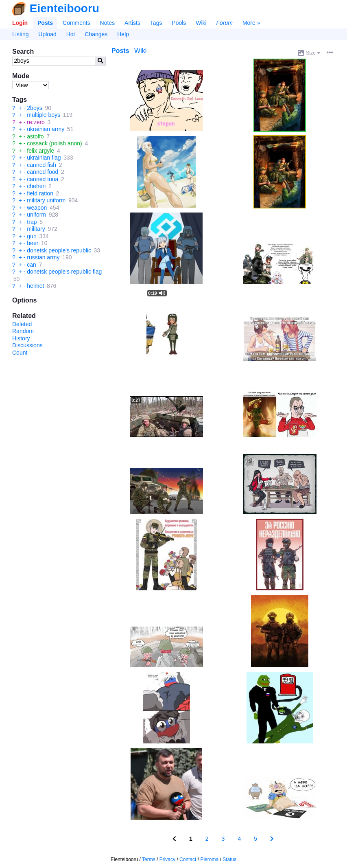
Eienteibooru (64, 8)
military (36, 229)
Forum (225, 23)
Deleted (22, 324)
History (21, 338)
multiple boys (44, 115)
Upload (47, 34)
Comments (76, 23)
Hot (71, 34)
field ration (40, 193)
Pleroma (209, 859)
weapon (37, 208)
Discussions (27, 345)
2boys (34, 108)
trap (32, 222)
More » (251, 23)
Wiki (201, 23)
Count (20, 353)
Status (229, 859)
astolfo (35, 136)
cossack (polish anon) (54, 143)
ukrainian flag (44, 158)
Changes (96, 34)
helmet (35, 286)
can (32, 265)
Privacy (167, 859)
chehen (36, 186)
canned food (43, 172)
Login (20, 23)
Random (23, 331)
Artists (132, 23)
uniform (36, 215)
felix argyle (40, 151)
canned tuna (43, 179)
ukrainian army (46, 129)
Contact (188, 859)
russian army (43, 257)
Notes (108, 23)
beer (33, 243)
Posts (45, 23)
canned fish (41, 165)
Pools (179, 23)
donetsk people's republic (59, 250)
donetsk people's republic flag (64, 272)
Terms (149, 859)
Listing (20, 34)
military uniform (46, 200)
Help (123, 34)
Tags (156, 23)
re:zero (36, 122)
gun (32, 236)
